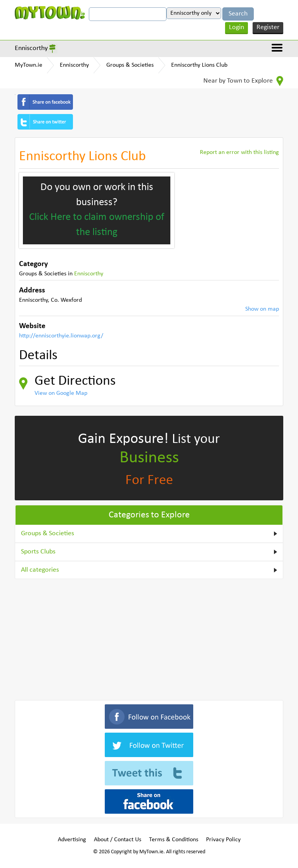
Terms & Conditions (174, 840)
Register (268, 27)
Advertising (72, 840)
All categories (40, 570)
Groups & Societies (130, 65)
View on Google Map (61, 393)
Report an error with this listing (239, 152)
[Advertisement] (149, 638)
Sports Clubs (38, 552)
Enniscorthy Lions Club (199, 65)
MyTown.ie (29, 65)
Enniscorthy (31, 48)
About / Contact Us (118, 840)
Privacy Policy (223, 840)
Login (236, 27)
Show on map (262, 309)
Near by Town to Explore (243, 81)
